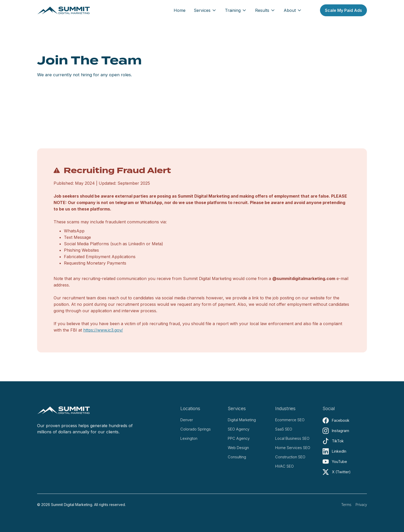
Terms (346, 505)
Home (180, 10)
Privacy (361, 505)
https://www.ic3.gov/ (103, 330)
